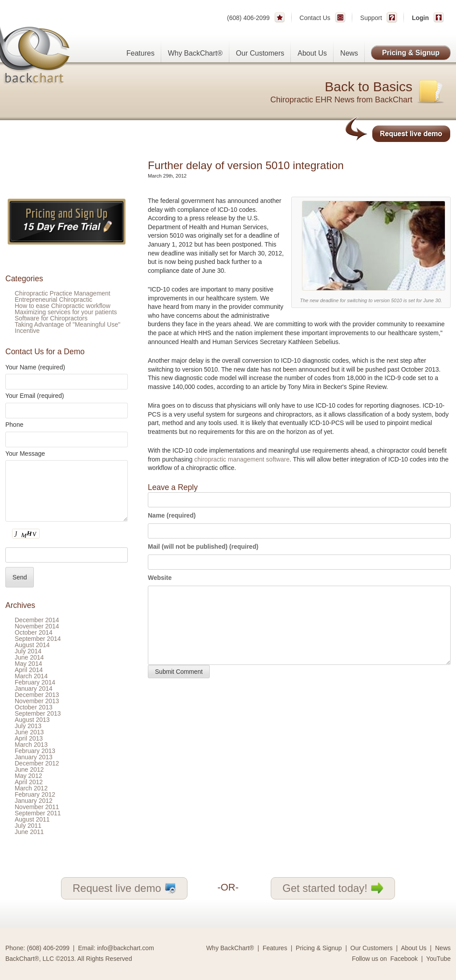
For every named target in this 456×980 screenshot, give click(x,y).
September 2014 (38, 639)
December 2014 (37, 620)
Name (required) (172, 515)
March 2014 (31, 676)
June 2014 (29, 657)
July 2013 (28, 726)
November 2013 (37, 701)
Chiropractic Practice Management (63, 293)
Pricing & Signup (411, 53)
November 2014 (37, 626)
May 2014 (28, 664)
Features (140, 53)
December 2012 (37, 763)
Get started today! (333, 888)
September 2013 (38, 713)
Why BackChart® (195, 53)
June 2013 (29, 732)
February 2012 (35, 794)
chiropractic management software (242, 459)
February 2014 (35, 682)
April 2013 (29, 738)
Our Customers (260, 53)
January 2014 (34, 688)
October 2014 (34, 632)
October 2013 (34, 707)
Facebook (404, 959)
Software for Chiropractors (51, 318)
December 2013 (37, 695)
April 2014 (29, 670)
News (349, 53)
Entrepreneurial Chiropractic (53, 300)
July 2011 (28, 826)
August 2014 (32, 645)
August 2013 (32, 720)
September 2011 (38, 813)
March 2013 (31, 745)
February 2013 (35, 751)
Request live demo (124, 888)
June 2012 (29, 769)
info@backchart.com (126, 948)
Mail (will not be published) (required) (203, 547)
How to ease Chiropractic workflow (63, 306)
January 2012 (34, 801)
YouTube (438, 959)
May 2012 (28, 776)
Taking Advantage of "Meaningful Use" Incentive (67, 328)
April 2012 (29, 782)
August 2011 (32, 819)
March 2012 (31, 788)
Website (160, 578)
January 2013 (34, 757)
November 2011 (37, 807)
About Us (312, 53)
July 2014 (28, 651)
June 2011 (29, 832)
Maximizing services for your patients (66, 312)
